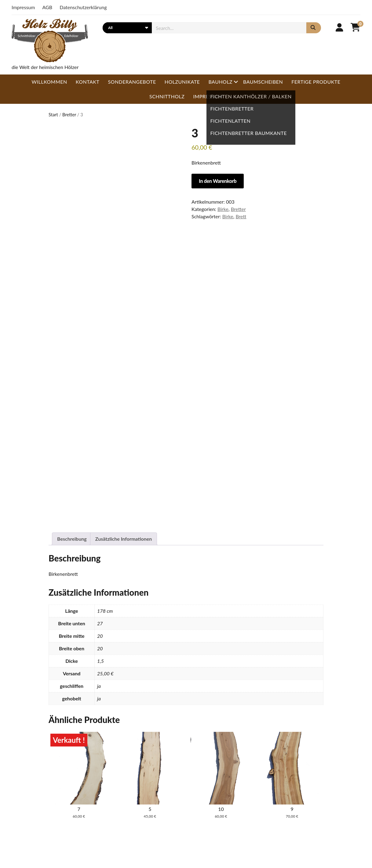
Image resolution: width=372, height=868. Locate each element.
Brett (241, 216)
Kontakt (88, 82)
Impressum (23, 7)
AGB (47, 7)
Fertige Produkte (316, 82)
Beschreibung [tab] (72, 539)
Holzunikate (182, 82)
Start (53, 114)
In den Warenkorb (218, 181)
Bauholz (220, 82)
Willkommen (49, 82)
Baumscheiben (263, 82)
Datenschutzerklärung (83, 7)
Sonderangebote (132, 82)
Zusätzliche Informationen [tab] (124, 539)
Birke (223, 209)
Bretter (69, 114)
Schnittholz (167, 96)
